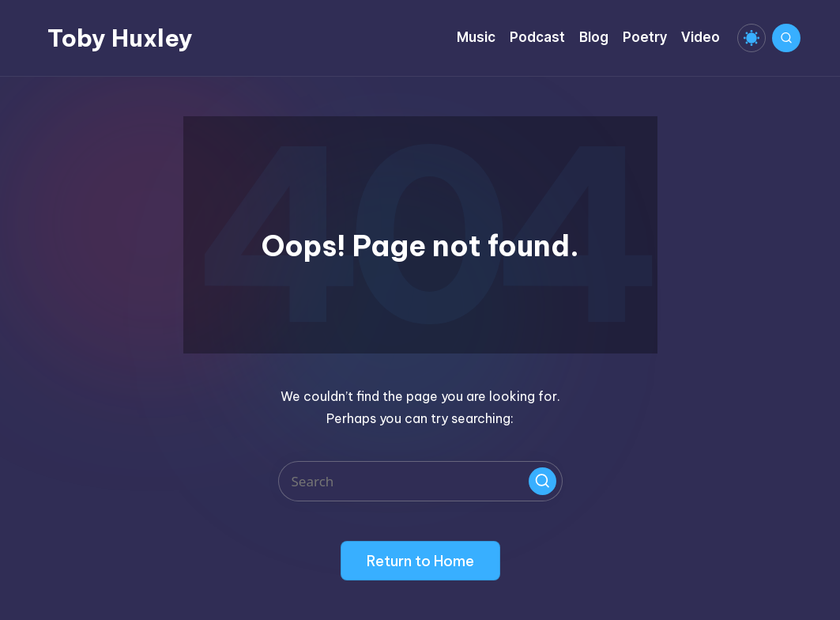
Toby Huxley (120, 38)
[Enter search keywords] (420, 481)
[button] (542, 481)
